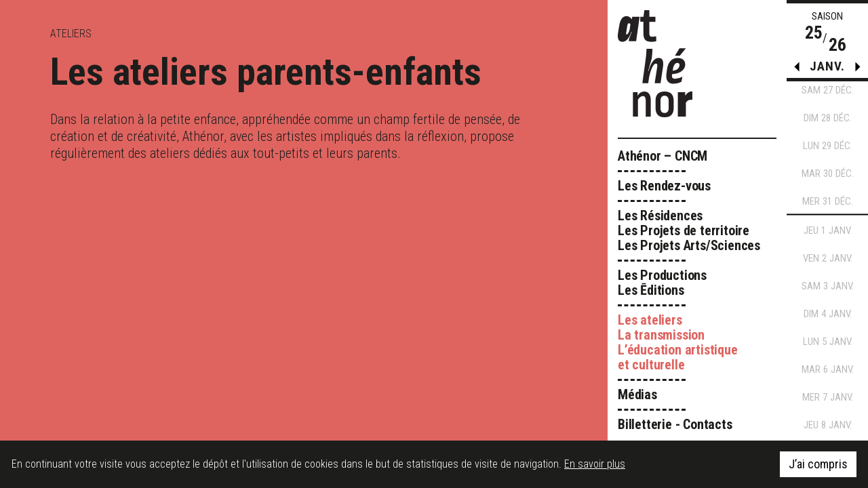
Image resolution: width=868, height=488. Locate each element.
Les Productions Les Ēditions (662, 283)
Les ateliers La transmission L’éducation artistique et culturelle (678, 342)
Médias (637, 394)
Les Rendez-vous (664, 186)
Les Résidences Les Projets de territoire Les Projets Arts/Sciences (689, 230)
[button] (858, 70)
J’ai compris (818, 464)
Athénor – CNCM (663, 156)
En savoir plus (595, 464)
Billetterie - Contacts (675, 424)
